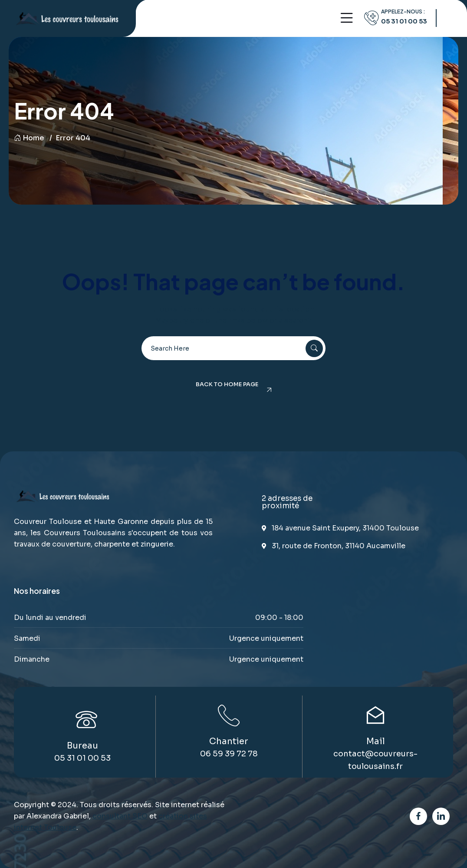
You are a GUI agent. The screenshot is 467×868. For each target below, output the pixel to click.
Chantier (229, 741)
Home (29, 138)
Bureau (82, 746)
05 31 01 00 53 (404, 21)
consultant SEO (120, 816)
